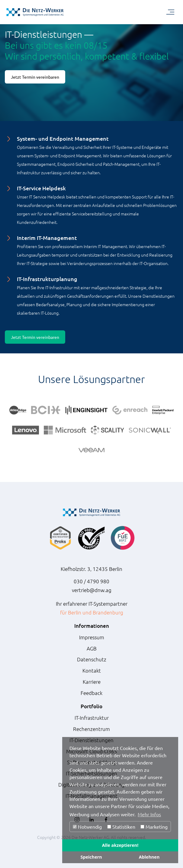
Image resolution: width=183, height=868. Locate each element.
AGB (92, 648)
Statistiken (121, 827)
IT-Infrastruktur (92, 718)
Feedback (91, 693)
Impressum (92, 637)
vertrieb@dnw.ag (92, 590)
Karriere (92, 682)
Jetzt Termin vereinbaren (35, 77)
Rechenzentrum (91, 729)
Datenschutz (92, 659)
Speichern (91, 857)
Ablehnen (149, 857)
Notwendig (87, 827)
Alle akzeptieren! (120, 845)
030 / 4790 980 (91, 581)
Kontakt (92, 670)
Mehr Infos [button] (149, 814)
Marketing (154, 827)
